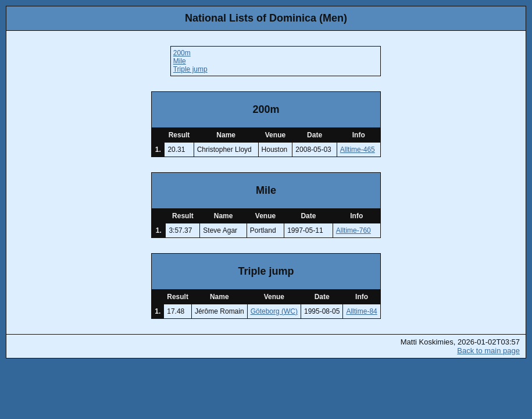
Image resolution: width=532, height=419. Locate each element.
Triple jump (190, 69)
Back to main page (488, 351)
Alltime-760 (354, 230)
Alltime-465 (358, 150)
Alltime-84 (361, 311)
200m (182, 53)
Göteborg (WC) (274, 311)
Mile (180, 61)
